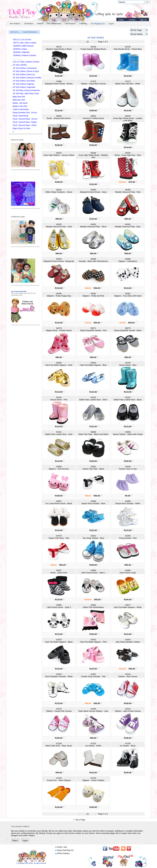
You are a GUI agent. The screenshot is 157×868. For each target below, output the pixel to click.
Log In (111, 24)
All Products (29, 24)
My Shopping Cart (98, 24)
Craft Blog (83, 24)
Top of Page (80, 820)
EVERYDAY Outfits (18, 217)
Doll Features (70, 24)
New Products (15, 24)
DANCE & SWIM (17, 140)
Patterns (40, 24)
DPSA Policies (63, 853)
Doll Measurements (54, 24)
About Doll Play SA (65, 850)
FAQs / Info (62, 847)
